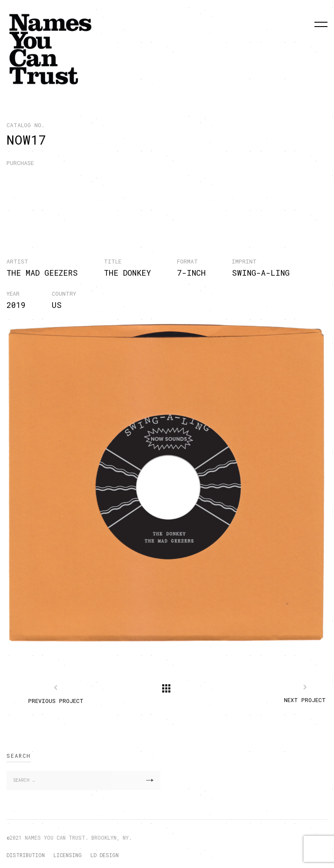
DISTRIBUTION (26, 855)
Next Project (305, 700)
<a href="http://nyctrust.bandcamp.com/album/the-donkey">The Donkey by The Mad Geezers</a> (162, 197)
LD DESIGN (105, 855)
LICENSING (68, 855)
